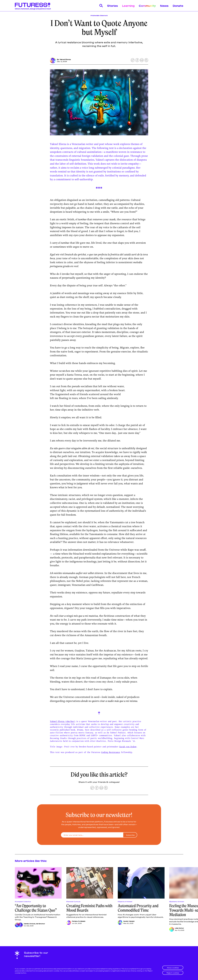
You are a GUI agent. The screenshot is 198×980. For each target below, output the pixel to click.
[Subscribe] (130, 835)
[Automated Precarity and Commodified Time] (141, 883)
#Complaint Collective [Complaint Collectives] (23, 902)
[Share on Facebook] (137, 60)
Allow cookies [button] (173, 968)
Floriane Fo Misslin (79, 921)
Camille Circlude (30, 924)
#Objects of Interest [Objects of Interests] (125, 902)
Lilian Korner (179, 928)
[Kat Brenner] (20, 925)
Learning (128, 6)
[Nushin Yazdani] (120, 922)
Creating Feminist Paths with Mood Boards (89, 908)
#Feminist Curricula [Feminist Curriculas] (73, 902)
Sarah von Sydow (128, 747)
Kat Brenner (41, 924)
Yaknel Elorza (65, 59)
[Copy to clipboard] (146, 60)
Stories (113, 6)
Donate (178, 6)
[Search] (101, 6)
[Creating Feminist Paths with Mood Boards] (90, 883)
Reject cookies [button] (173, 973)
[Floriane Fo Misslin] (69, 922)
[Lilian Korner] (172, 929)
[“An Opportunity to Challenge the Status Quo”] (38, 883)
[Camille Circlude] (17, 925)
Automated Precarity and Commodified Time (138, 908)
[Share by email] (142, 60)
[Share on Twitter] (133, 60)
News (164, 6)
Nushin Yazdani (129, 921)
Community (147, 6)
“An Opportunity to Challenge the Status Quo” (36, 908)
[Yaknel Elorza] (53, 60)
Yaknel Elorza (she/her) (63, 721)
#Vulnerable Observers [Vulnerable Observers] (99, 15)
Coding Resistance (111, 752)
